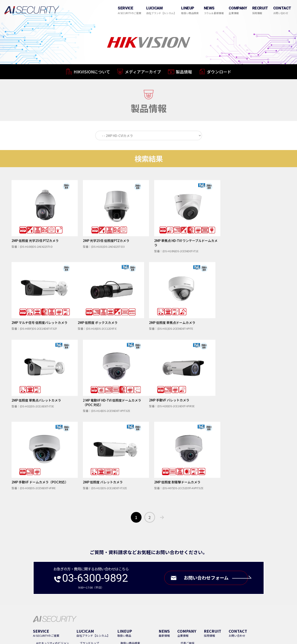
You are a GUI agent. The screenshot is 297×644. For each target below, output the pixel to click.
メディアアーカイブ (143, 73)
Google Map (62, 607)
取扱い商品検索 (130, 562)
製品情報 (184, 73)
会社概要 (186, 567)
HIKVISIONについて (92, 72)
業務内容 (42, 567)
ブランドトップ (89, 562)
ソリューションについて (51, 572)
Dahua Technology (132, 577)
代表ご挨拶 (187, 562)
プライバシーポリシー (177, 592)
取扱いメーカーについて (136, 567)
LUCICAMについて (91, 567)
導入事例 (121, 592)
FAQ (108, 592)
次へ (162, 436)
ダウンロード (219, 74)
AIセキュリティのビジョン (53, 562)
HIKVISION (127, 572)
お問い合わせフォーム (215, 497)
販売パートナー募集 (144, 592)
